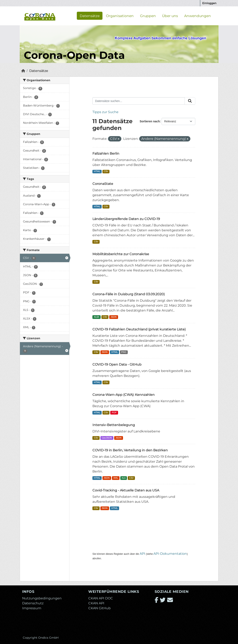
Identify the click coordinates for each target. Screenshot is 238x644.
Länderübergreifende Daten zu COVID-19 (126, 219)
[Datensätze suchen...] (139, 101)
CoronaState (103, 184)
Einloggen (209, 3)
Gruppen (148, 16)
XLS (124, 478)
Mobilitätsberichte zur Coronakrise (121, 254)
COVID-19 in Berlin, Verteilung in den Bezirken (130, 450)
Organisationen (120, 16)
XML (116, 478)
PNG (124, 352)
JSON (114, 317)
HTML (97, 171)
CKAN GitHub (99, 608)
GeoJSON (107, 438)
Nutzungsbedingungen (42, 598)
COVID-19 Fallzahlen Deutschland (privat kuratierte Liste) (139, 329)
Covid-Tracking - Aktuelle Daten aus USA (126, 490)
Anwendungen (198, 16)
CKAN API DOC (101, 598)
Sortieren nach (150, 121)
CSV (106, 171)
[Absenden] (190, 101)
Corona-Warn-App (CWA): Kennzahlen (124, 395)
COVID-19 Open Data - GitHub (117, 364)
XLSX (97, 317)
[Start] (23, 71)
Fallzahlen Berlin (106, 153)
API (142, 554)
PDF (114, 413)
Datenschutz (33, 603)
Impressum (32, 608)
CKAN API (96, 603)
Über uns (170, 16)
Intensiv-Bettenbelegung (114, 425)
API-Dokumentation (170, 554)
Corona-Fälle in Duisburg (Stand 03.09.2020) (129, 294)
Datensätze (90, 16)
